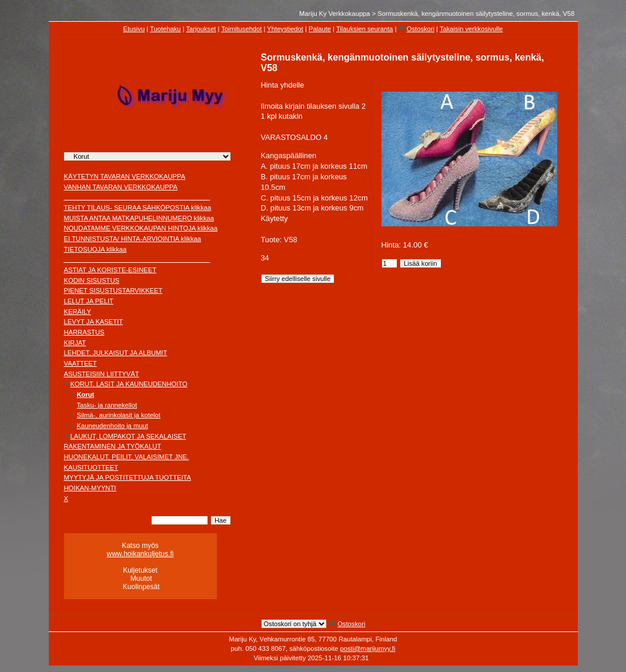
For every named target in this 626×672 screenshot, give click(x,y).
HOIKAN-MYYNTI (90, 488)
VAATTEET (81, 363)
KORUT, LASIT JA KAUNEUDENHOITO (129, 384)
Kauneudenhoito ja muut (113, 426)
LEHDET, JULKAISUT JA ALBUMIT (116, 353)
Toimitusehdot (241, 29)
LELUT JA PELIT (89, 301)
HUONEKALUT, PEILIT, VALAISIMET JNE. (127, 457)
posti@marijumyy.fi (368, 648)
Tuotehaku (165, 29)
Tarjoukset (201, 29)
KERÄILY (78, 312)
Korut (86, 394)
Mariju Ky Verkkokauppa (335, 14)
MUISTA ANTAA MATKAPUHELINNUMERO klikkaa (139, 218)
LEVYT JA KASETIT (94, 322)
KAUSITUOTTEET (91, 467)
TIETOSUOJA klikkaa (96, 249)
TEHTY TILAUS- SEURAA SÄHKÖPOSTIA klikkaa (138, 208)
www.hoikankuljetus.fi (140, 554)
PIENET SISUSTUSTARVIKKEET (113, 290)
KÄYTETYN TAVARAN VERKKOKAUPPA (125, 176)
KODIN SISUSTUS (92, 280)
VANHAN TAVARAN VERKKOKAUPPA (121, 187)
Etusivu (134, 29)
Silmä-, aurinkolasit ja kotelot (119, 415)
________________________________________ (137, 197)
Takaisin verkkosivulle (471, 29)
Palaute (320, 29)
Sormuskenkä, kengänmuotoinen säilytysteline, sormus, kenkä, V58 (476, 14)
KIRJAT (75, 343)
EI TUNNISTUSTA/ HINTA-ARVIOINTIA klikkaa (133, 239)
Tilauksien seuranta (365, 29)
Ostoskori (421, 29)
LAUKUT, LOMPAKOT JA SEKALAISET (128, 436)
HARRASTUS (84, 332)
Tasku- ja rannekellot (107, 405)
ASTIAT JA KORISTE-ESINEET (111, 270)
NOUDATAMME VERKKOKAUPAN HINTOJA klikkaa (141, 228)
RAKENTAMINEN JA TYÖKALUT (113, 446)
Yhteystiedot (285, 29)
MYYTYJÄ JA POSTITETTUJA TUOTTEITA (128, 477)
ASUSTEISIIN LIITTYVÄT (102, 374)
